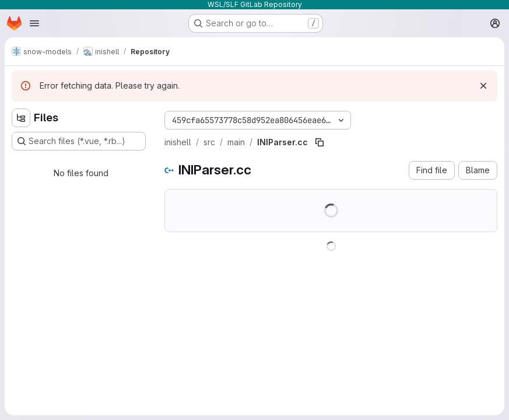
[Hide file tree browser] (21, 118)
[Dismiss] (483, 86)
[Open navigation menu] (34, 23)
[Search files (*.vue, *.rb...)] (79, 141)
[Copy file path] (320, 142)
